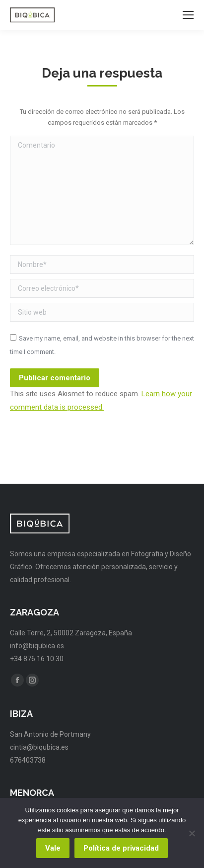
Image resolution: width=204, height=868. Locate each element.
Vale (53, 848)
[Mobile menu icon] (188, 15)
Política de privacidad (121, 848)
